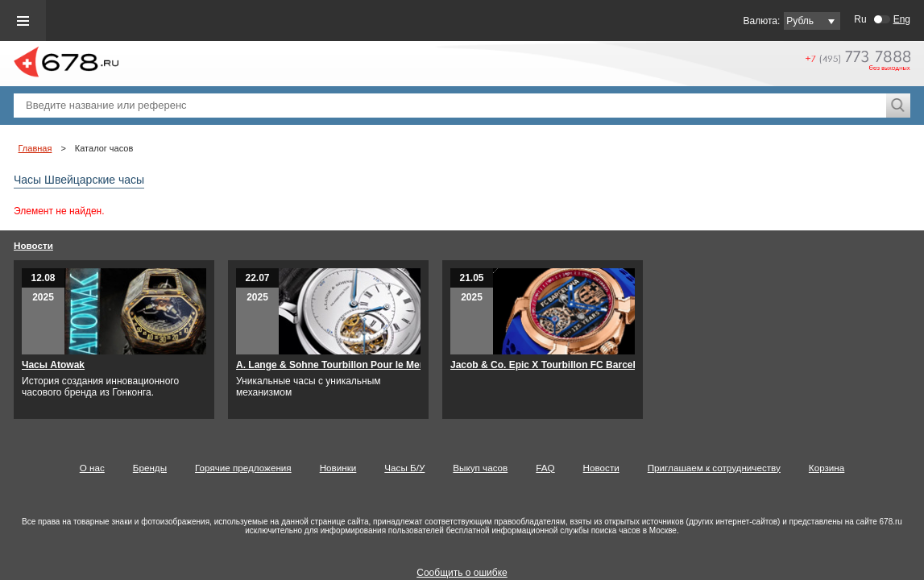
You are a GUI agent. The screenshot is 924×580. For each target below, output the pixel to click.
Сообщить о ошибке (462, 573)
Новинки (338, 468)
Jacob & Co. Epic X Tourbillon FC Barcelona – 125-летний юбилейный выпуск (632, 365)
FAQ (545, 468)
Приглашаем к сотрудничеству (714, 468)
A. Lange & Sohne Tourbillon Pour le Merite (335, 365)
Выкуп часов (480, 468)
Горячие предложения (243, 468)
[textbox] (450, 106)
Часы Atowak (53, 365)
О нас (92, 468)
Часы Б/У (404, 468)
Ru (860, 19)
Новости (33, 245)
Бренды (150, 468)
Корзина (827, 468)
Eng (902, 19)
